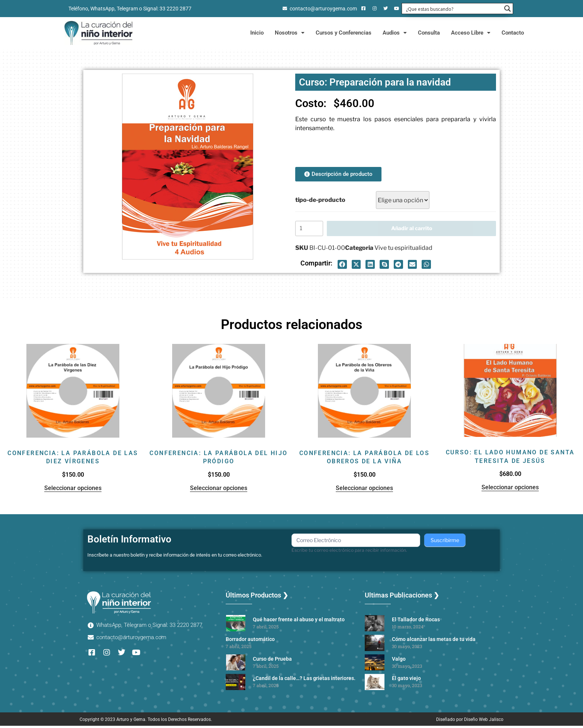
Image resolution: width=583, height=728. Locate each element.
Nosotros (290, 33)
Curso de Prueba (272, 661)
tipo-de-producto (320, 200)
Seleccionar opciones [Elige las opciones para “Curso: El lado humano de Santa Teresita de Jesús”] (510, 489)
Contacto (513, 33)
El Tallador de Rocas (416, 622)
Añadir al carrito (413, 229)
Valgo (399, 661)
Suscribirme (445, 542)
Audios (395, 33)
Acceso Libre (471, 33)
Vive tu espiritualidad (403, 250)
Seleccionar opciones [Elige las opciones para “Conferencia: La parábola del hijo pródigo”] (219, 490)
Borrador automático (250, 641)
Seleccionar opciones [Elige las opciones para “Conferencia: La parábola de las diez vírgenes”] (73, 490)
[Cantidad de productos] (310, 230)
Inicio (257, 33)
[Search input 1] (452, 9)
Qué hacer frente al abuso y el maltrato (299, 622)
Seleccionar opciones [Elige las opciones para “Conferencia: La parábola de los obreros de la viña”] (364, 490)
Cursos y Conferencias (344, 33)
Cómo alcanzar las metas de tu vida (434, 641)
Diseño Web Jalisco (484, 722)
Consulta (429, 33)
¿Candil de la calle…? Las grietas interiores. (304, 680)
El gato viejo (406, 680)
